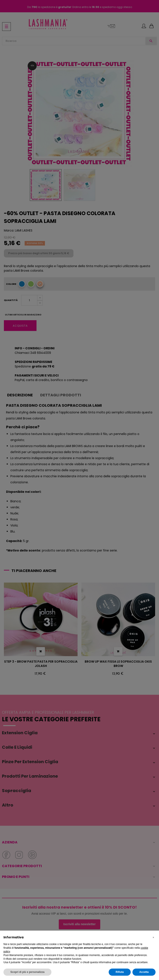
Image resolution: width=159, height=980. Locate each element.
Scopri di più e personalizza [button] (27, 972)
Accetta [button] (144, 972)
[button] (153, 937)
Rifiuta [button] (120, 972)
